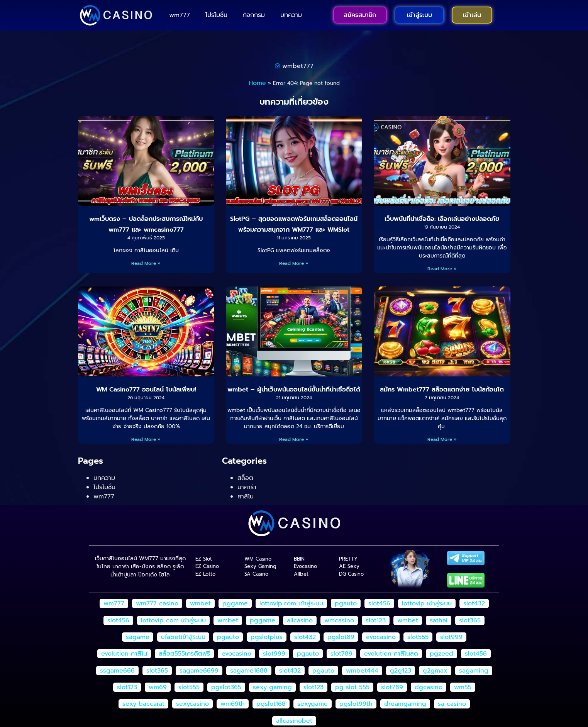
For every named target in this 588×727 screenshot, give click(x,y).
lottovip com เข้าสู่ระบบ (173, 620)
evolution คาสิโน (124, 654)
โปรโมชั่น (216, 15)
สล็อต (245, 478)
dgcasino (429, 687)
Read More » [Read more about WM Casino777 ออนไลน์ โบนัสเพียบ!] (146, 439)
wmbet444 (362, 671)
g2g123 (401, 671)
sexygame (313, 704)
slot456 (379, 603)
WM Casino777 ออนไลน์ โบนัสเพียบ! (146, 390)
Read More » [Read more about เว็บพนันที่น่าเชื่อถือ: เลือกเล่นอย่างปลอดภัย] (442, 269)
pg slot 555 (352, 687)
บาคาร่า (247, 487)
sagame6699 (199, 671)
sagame (138, 637)
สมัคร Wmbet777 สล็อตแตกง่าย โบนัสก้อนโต (442, 390)
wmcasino (339, 620)
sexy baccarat (143, 704)
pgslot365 (226, 687)
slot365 (470, 620)
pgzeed (441, 654)
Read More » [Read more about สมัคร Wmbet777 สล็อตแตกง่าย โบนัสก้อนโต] (442, 439)
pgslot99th (356, 704)
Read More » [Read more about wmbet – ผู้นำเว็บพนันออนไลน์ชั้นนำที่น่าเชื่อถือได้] (294, 439)
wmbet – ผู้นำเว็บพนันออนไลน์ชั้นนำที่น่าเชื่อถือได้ (294, 390)
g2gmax (435, 671)
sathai (439, 620)
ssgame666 (117, 671)
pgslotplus (267, 637)
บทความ (291, 15)
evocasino (381, 637)
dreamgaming (405, 704)
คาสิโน (246, 497)
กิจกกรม (254, 15)
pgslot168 (271, 704)
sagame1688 (249, 671)
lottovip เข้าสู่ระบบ (427, 603)
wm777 (180, 15)
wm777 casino (157, 603)
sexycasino (192, 704)
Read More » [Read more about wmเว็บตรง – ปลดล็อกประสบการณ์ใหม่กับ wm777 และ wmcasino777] (146, 263)
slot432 (474, 603)
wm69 (158, 687)
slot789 (341, 654)
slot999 (451, 637)
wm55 (463, 687)
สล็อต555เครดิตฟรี (184, 654)
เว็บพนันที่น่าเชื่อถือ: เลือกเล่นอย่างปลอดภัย (442, 219)
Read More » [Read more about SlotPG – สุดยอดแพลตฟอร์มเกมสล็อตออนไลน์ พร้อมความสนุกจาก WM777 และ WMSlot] (294, 263)
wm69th (233, 704)
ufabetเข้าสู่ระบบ (183, 637)
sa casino (452, 704)
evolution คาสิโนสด (391, 654)
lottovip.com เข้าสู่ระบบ (291, 603)
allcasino (300, 620)
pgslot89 (341, 637)
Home (257, 83)
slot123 (376, 620)
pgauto (346, 603)
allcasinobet (294, 721)
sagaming (474, 671)
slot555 (418, 637)
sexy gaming (272, 687)
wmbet (200, 603)
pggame (235, 603)
